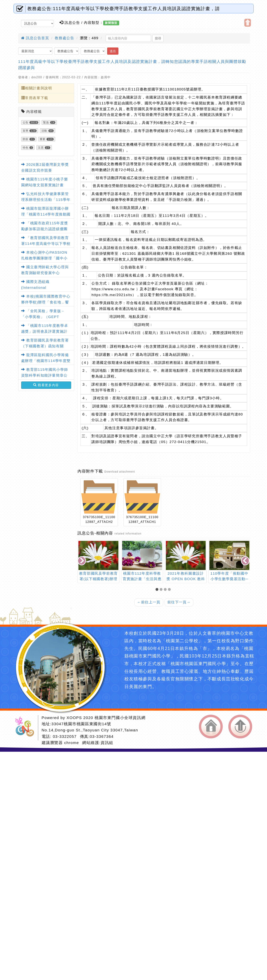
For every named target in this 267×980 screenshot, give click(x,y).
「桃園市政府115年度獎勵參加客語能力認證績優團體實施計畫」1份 (45, 229)
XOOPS (74, 718)
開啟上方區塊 (248, 23)
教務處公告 (64, 38)
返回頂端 (240, 727)
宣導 (26, 131)
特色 (26, 148)
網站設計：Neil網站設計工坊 (26, 728)
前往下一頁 (179, 602)
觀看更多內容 (46, 385)
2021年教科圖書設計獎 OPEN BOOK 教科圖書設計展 (186, 579)
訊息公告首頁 (35, 38)
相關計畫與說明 (37, 88)
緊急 (46, 122)
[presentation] (82, 561)
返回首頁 (211, 727)
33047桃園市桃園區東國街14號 (81, 724)
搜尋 (158, 38)
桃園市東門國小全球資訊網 (120, 718)
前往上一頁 (149, 602)
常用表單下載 (35, 98)
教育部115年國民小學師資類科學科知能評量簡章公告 (45, 375)
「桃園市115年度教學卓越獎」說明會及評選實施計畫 (45, 331)
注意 (41, 148)
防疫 (26, 139)
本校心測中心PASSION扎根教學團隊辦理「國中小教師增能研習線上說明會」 (44, 258)
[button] (158, 590)
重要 (43, 139)
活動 (44, 131)
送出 (113, 51)
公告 (26, 122)
